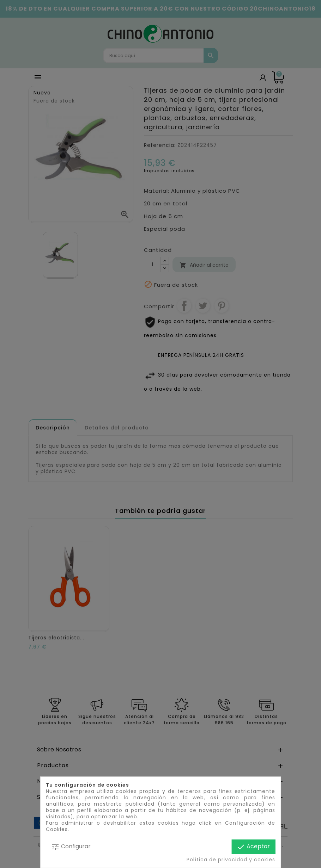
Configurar (71, 847)
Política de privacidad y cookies (231, 860)
